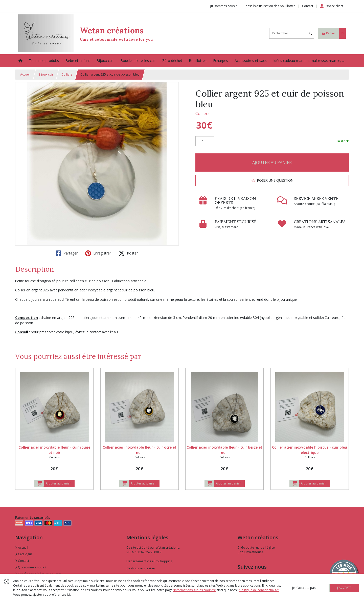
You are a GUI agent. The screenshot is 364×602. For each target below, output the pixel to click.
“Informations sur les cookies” (194, 590)
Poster (128, 253)
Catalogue (24, 554)
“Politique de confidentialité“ (259, 590)
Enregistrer (98, 253)
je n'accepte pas (304, 588)
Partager (67, 253)
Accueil (25, 74)
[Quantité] (205, 141)
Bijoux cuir (46, 74)
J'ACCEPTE (344, 588)
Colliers (67, 74)
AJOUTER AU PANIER (272, 163)
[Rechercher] (310, 33)
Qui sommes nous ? (31, 567)
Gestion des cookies (141, 568)
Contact (308, 6)
